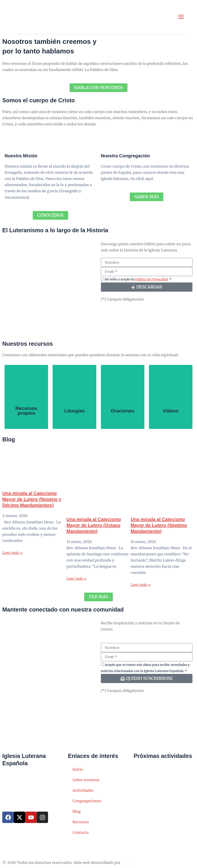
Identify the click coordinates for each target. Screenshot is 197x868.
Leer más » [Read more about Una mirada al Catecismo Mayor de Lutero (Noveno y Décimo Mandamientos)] (12, 555)
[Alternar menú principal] (181, 18)
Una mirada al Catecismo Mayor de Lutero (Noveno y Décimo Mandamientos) (32, 501)
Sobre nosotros (86, 780)
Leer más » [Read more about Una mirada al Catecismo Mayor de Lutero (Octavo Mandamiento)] (76, 580)
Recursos (81, 822)
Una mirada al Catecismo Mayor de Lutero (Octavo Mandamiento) (94, 527)
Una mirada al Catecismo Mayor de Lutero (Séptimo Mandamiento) (159, 527)
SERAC (127, 863)
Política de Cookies (85, 845)
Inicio (78, 769)
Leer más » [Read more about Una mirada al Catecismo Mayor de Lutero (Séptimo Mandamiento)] (141, 587)
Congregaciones (87, 801)
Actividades (83, 790)
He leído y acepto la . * (138, 281)
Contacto (81, 832)
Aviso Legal (13, 845)
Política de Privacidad (151, 281)
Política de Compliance (126, 845)
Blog (77, 811)
